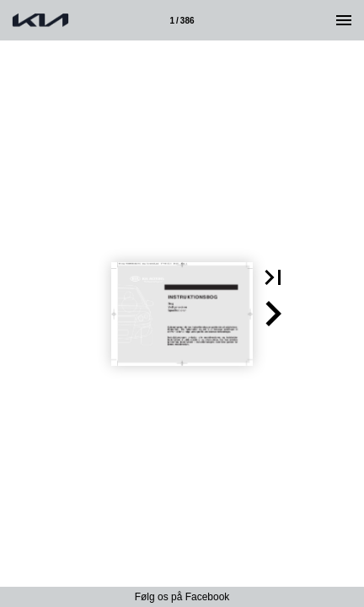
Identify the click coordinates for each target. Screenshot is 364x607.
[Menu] (344, 20)
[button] (273, 277)
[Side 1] (182, 20)
